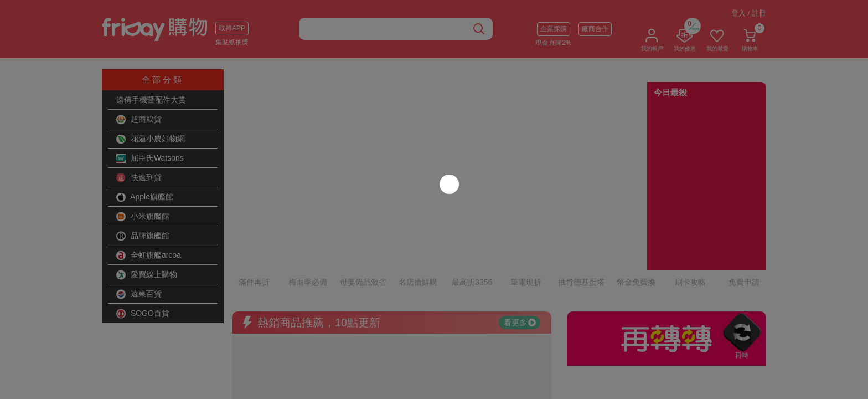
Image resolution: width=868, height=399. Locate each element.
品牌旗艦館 (143, 236)
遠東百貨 (139, 294)
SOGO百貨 (143, 314)
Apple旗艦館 (145, 197)
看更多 (520, 274)
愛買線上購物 (147, 275)
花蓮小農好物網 (151, 139)
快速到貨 (139, 178)
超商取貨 (139, 120)
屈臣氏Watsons (150, 158)
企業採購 (554, 29)
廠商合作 (595, 29)
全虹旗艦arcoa (149, 255)
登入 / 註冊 (749, 13)
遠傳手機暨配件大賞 (151, 100)
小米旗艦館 (143, 217)
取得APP (232, 28)
